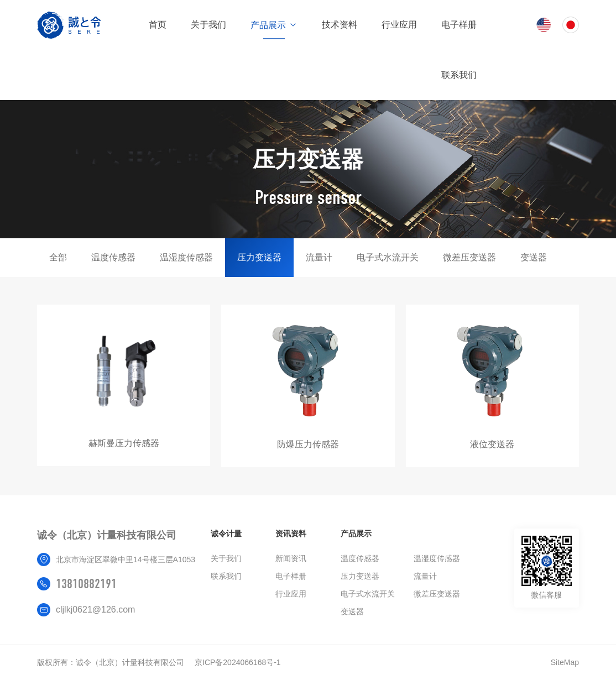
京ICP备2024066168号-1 (238, 662)
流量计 (319, 257)
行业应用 (399, 25)
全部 (58, 257)
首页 (158, 25)
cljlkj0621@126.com (95, 610)
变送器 (534, 257)
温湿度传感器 (186, 257)
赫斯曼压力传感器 (124, 443)
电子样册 (459, 25)
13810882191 (86, 584)
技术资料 (340, 25)
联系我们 (459, 75)
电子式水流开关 (388, 257)
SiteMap (565, 662)
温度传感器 (113, 257)
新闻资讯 (291, 558)
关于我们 (208, 25)
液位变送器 (492, 444)
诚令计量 (226, 533)
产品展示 (274, 25)
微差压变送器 (469, 257)
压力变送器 (259, 257)
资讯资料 (291, 533)
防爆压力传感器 (308, 444)
